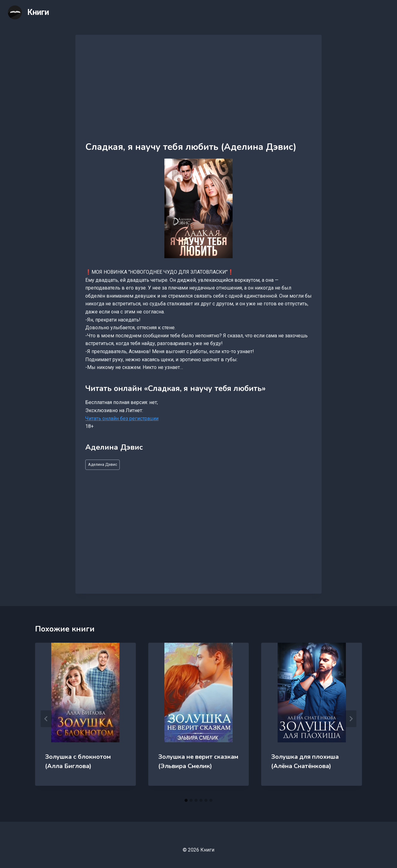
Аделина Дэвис (103, 464)
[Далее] (351, 719)
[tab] (186, 800)
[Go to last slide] (46, 719)
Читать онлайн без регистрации (122, 418)
